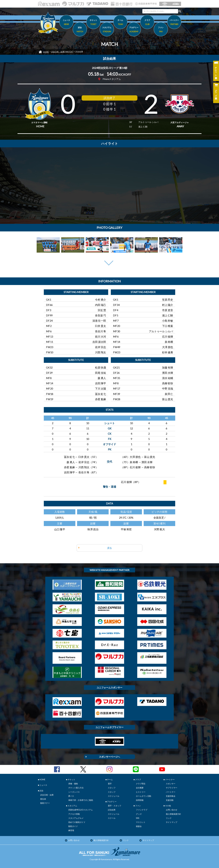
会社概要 (140, 788)
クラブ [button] (147, 23)
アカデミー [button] (134, 30)
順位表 (43, 799)
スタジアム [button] (107, 30)
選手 (110, 784)
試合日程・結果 (47, 795)
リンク (169, 818)
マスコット (141, 822)
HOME (46, 52)
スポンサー (171, 784)
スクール (112, 818)
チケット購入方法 (76, 788)
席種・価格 (73, 784)
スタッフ (112, 788)
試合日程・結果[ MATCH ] (62, 52)
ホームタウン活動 (144, 796)
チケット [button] (93, 23)
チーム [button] (120, 23)
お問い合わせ (172, 810)
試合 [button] (80, 30)
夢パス (71, 796)
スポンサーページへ (109, 757)
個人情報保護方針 (173, 814)
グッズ (139, 814)
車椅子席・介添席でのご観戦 (81, 800)
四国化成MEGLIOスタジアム (81, 810)
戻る (109, 548)
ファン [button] (161, 30)
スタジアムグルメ (76, 818)
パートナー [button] (174, 23)
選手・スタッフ (115, 806)
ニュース (66, 23)
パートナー (171, 792)
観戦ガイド (73, 826)
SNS (138, 818)
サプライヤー (172, 788)
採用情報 (140, 800)
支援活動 (170, 800)
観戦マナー (45, 803)
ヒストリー (141, 792)
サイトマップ (172, 822)
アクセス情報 (74, 814)
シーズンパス (74, 792)
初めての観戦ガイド (77, 822)
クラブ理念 (141, 784)
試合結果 (112, 810)
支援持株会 (171, 796)
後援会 (139, 826)
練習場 (71, 830)
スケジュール (114, 796)
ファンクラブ (142, 810)
